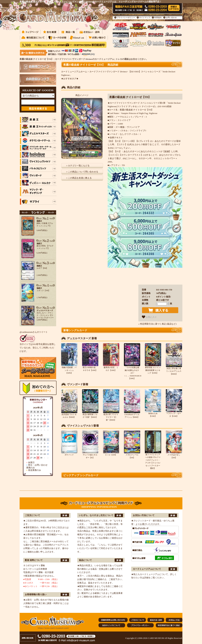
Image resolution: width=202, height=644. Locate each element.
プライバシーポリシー (126, 17)
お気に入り (149, 317)
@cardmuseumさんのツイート (34, 332)
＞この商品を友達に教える (79, 178)
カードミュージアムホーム (74, 72)
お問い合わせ (171, 17)
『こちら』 (102, 545)
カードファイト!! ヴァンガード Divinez (108, 72)
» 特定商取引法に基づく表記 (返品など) (157, 324)
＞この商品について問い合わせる (82, 172)
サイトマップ (145, 17)
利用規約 (158, 17)
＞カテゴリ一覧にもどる (78, 166)
